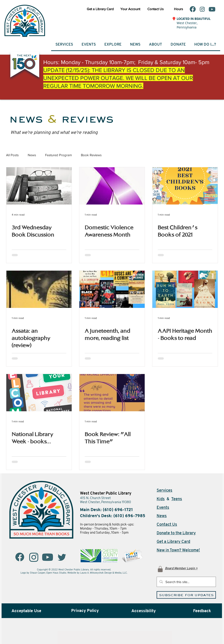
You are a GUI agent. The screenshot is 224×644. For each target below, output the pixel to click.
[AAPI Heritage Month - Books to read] (185, 289)
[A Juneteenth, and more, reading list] (112, 289)
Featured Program (58, 155)
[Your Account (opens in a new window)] (130, 9)
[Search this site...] (186, 582)
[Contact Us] (155, 9)
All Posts (12, 155)
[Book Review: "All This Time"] (112, 393)
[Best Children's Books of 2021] (185, 186)
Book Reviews (91, 155)
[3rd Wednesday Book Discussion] (39, 186)
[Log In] (160, 569)
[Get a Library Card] (100, 9)
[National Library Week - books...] (39, 393)
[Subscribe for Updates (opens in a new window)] (186, 595)
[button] (88, 45)
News (32, 155)
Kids (161, 499)
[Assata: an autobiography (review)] (39, 289)
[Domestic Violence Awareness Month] (112, 186)
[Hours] (178, 9)
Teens (177, 499)
